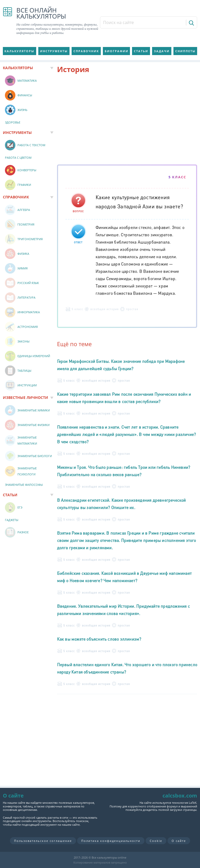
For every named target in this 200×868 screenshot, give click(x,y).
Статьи (141, 51)
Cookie (156, 841)
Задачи (162, 51)
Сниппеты (185, 51)
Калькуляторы (19, 51)
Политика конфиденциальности (111, 841)
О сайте (179, 841)
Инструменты (54, 51)
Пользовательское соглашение (43, 841)
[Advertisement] (127, 120)
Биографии (117, 51)
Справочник (86, 51)
